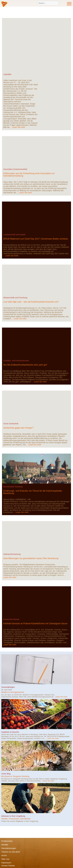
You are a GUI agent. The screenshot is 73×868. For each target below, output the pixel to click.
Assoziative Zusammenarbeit (15, 169)
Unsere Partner (8, 866)
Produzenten (7, 841)
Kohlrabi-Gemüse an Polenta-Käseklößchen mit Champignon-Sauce (35, 623)
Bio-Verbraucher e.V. (4, 4)
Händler (5, 845)
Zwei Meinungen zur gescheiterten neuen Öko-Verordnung (31, 558)
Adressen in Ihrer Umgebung (13, 816)
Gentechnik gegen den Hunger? (18, 428)
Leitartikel (7, 74)
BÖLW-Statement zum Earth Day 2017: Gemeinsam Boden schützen (36, 239)
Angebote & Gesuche (10, 732)
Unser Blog (6, 774)
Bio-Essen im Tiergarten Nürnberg (15, 776)
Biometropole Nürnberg (13, 487)
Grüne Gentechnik (11, 424)
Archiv (4, 855)
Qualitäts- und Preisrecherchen (16, 361)
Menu (69, 4)
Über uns (5, 859)
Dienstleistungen (9, 848)
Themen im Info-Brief (11, 852)
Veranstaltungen (8, 687)
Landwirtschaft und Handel (14, 235)
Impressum (6, 863)
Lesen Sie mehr (19, 127)
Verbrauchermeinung (12, 554)
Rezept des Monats (11, 619)
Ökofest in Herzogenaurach (13, 692)
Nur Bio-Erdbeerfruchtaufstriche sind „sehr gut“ (25, 365)
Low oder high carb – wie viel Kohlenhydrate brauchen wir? (31, 302)
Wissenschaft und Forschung (15, 298)
